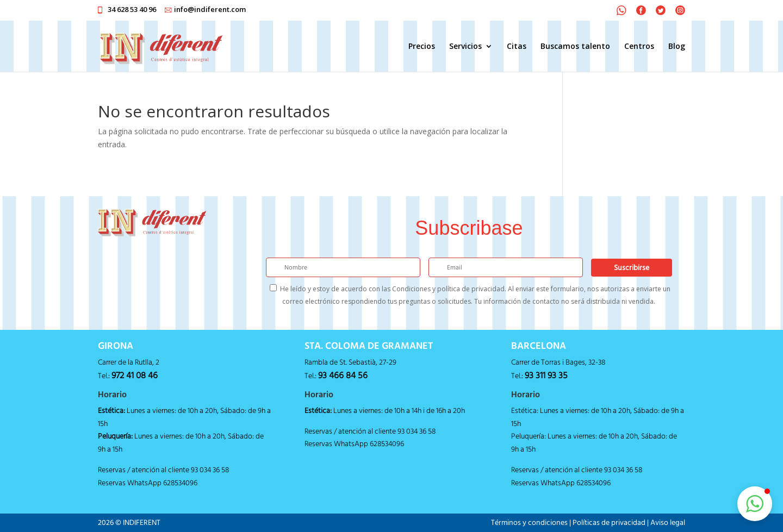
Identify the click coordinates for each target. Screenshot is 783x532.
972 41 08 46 (135, 375)
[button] (755, 504)
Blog (677, 47)
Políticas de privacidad (609, 522)
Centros (639, 47)
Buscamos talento (575, 47)
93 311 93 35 (546, 375)
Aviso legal (668, 522)
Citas (517, 47)
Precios (422, 47)
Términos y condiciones (529, 522)
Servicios (465, 47)
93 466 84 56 (343, 375)
